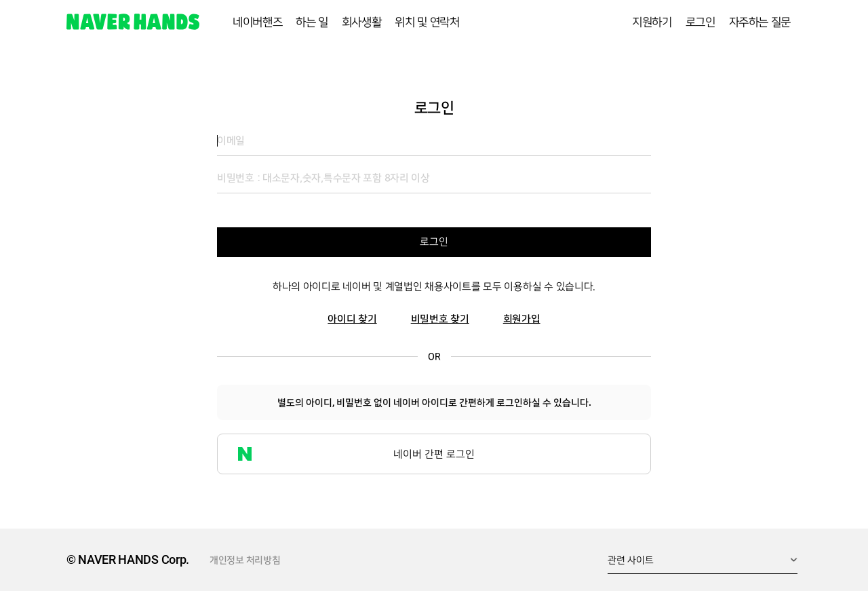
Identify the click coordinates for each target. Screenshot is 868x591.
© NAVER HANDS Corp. (128, 559)
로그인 (434, 242)
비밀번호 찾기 (440, 319)
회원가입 (522, 319)
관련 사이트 (631, 560)
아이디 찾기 (352, 319)
